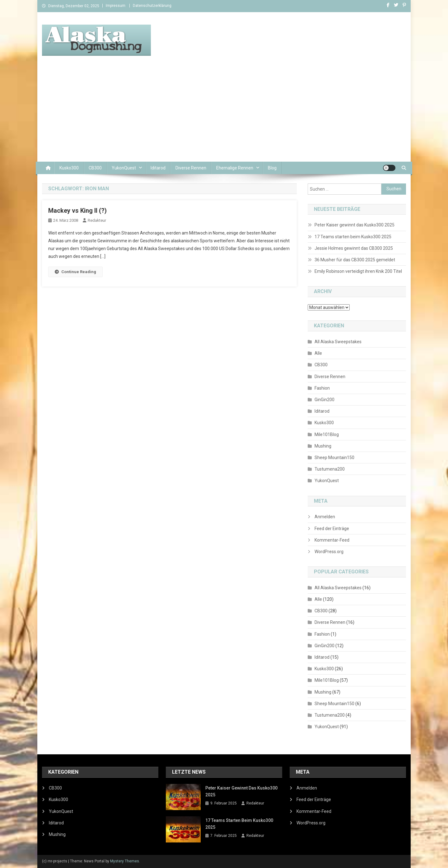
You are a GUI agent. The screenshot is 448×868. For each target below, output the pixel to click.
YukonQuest (124, 168)
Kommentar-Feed (332, 540)
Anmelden (325, 517)
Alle (318, 353)
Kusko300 (69, 168)
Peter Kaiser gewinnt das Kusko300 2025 (355, 225)
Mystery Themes (125, 861)
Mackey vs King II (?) (77, 211)
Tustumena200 (330, 469)
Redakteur (97, 220)
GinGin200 (324, 400)
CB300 (95, 168)
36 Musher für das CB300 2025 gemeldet (355, 260)
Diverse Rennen (191, 168)
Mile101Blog (327, 434)
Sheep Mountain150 (334, 458)
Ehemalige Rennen (235, 168)
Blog (272, 168)
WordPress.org (329, 552)
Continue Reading (75, 272)
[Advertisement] (224, 115)
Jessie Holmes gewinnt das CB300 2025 (354, 248)
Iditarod (158, 168)
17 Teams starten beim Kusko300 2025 (353, 237)
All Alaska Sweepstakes (338, 342)
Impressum (116, 6)
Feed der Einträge (332, 529)
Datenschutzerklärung (152, 6)
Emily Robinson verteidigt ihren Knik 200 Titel (358, 271)
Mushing (323, 446)
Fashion (322, 388)
